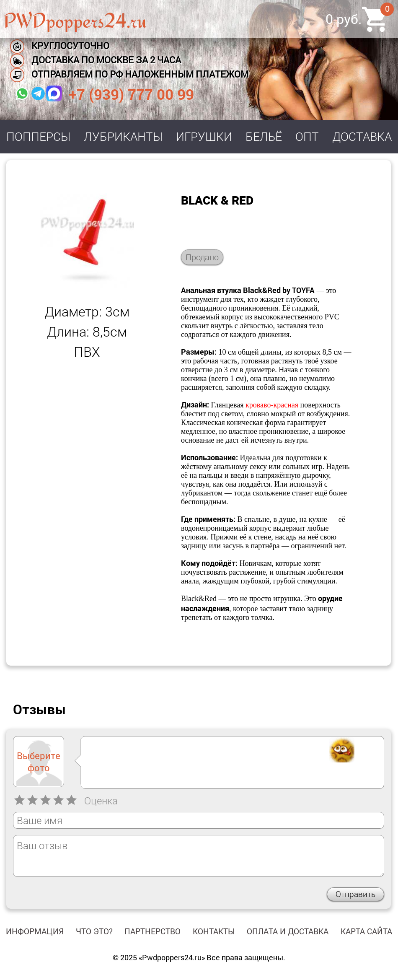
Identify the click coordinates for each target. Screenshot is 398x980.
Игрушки (204, 136)
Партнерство (152, 931)
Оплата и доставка (288, 931)
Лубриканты (123, 136)
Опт (307, 136)
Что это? (94, 931)
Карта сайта (366, 931)
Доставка (362, 136)
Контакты (214, 931)
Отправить (355, 894)
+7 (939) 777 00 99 (131, 94)
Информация (35, 931)
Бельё (264, 136)
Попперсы (38, 136)
